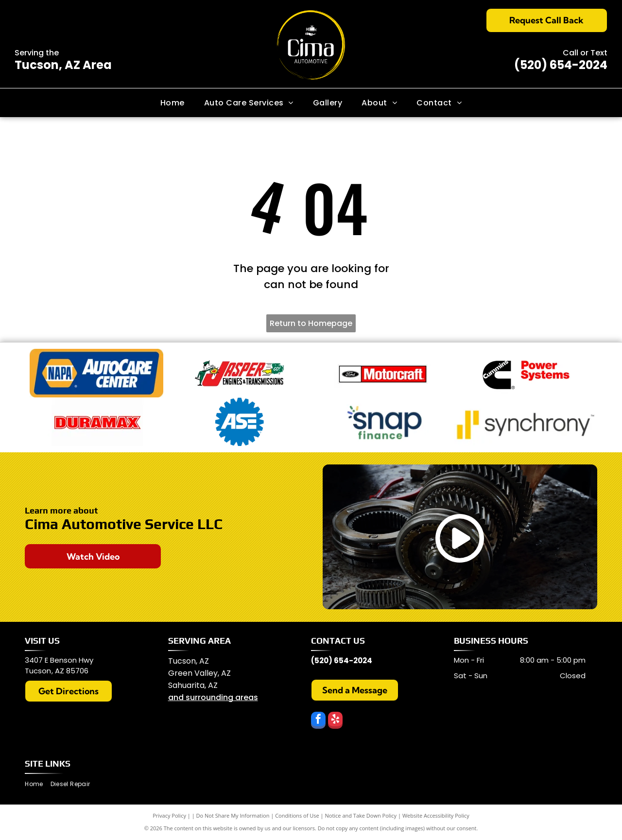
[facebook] (318, 721)
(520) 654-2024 (561, 65)
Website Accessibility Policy (436, 815)
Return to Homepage (311, 323)
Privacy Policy (169, 815)
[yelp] (335, 721)
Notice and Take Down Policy (361, 815)
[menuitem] (173, 103)
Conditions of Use (297, 815)
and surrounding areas (213, 697)
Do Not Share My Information (233, 815)
